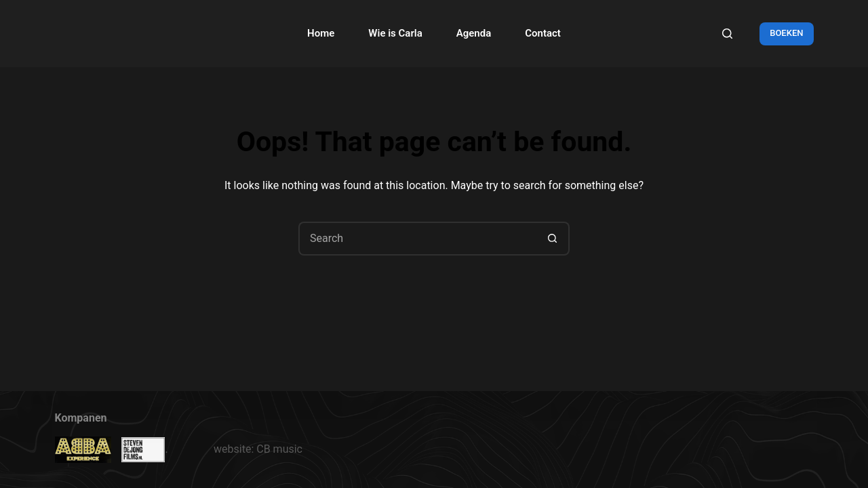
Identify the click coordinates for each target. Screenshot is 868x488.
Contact (543, 33)
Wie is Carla (395, 33)
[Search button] (553, 239)
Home (321, 33)
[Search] (727, 34)
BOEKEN (786, 33)
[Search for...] (417, 239)
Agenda (474, 33)
